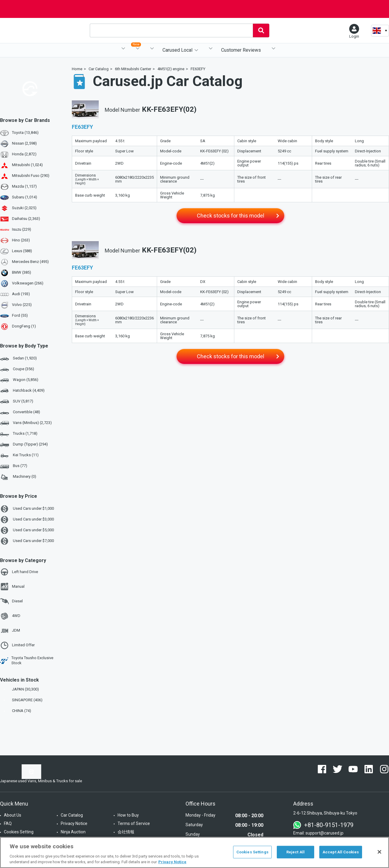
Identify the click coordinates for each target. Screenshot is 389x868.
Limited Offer (17, 645)
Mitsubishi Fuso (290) (31, 176)
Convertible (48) (20, 412)
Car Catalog (72, 815)
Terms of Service (134, 823)
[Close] (379, 852)
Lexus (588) (22, 251)
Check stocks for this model (231, 216)
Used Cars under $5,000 (27, 530)
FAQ (8, 823)
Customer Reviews (241, 50)
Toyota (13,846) (25, 133)
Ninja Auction (73, 832)
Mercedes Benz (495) (30, 262)
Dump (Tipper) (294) (24, 445)
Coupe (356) (17, 369)
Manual (12, 587)
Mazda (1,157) (24, 186)
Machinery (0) (18, 477)
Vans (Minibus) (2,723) (26, 423)
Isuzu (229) (22, 229)
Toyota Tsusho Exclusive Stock (27, 660)
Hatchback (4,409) (22, 391)
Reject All (295, 852)
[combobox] (171, 30)
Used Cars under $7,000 (27, 541)
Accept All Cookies (341, 852)
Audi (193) (21, 294)
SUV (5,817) (17, 402)
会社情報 (126, 832)
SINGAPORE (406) (22, 700)
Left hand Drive (19, 572)
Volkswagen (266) (28, 283)
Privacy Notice (74, 823)
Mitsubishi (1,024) (27, 165)
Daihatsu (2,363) (26, 219)
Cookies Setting (19, 832)
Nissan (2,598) (24, 143)
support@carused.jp (325, 833)
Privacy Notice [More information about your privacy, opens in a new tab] (172, 862)
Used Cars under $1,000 (27, 509)
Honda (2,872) (24, 154)
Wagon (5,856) (19, 380)
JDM (10, 631)
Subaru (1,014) (25, 197)
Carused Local (177, 50)
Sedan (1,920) (18, 359)
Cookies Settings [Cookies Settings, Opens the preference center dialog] (252, 852)
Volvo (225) (22, 305)
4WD (10, 616)
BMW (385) (22, 272)
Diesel (11, 601)
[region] (194, 852)
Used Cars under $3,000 (27, 520)
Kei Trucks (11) (19, 455)
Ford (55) (20, 315)
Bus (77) (14, 466)
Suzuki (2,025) (24, 208)
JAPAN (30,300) (20, 689)
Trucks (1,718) (19, 434)
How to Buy (128, 815)
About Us (13, 815)
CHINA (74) (16, 711)
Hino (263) (21, 240)
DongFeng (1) (24, 326)
